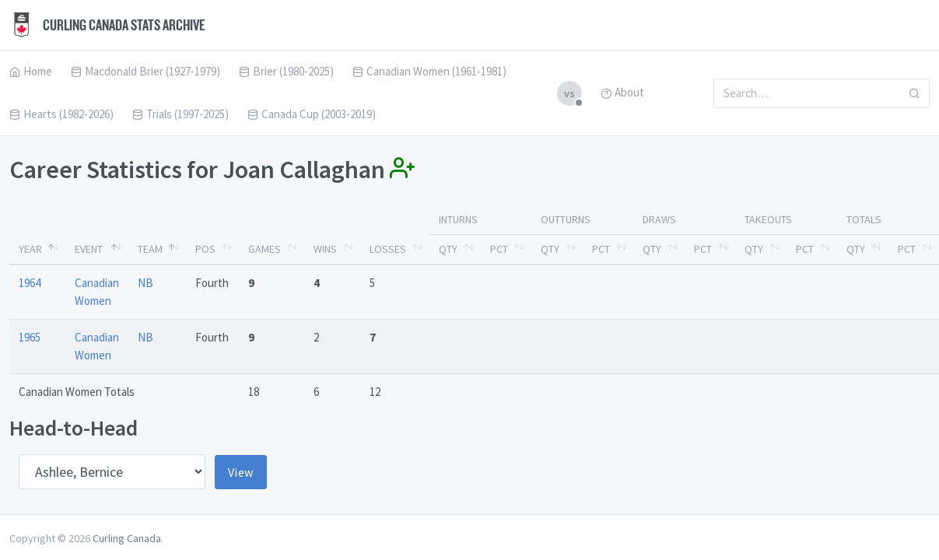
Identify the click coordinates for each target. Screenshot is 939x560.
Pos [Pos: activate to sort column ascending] (205, 249)
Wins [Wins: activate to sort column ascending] (325, 249)
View (241, 472)
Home (31, 71)
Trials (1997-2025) (180, 114)
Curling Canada (127, 538)
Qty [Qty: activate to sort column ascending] (448, 249)
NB (145, 283)
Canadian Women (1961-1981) (429, 71)
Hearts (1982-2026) (61, 114)
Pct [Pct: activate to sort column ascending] (499, 249)
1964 (30, 283)
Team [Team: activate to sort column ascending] (150, 249)
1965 (30, 337)
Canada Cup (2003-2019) (312, 114)
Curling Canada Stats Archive (107, 25)
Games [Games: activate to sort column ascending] (265, 249)
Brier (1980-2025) (286, 71)
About (622, 92)
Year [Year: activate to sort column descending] (30, 249)
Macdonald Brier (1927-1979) (145, 71)
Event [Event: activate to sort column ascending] (89, 249)
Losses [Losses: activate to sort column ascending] (388, 249)
